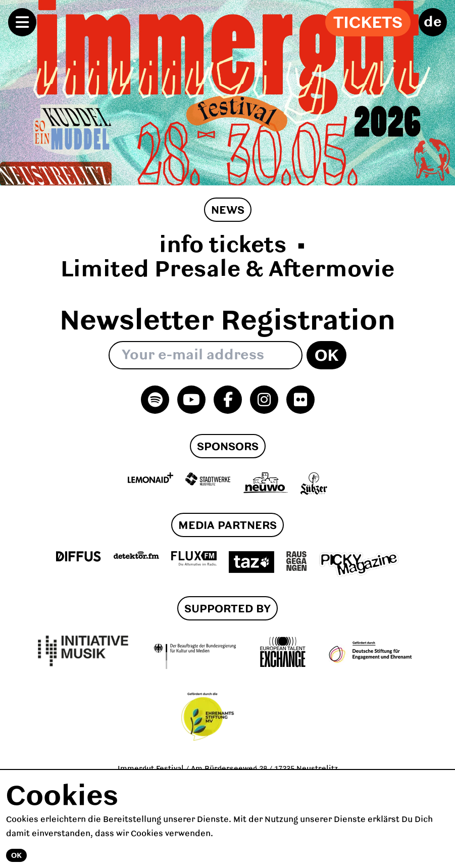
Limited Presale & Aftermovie (227, 270)
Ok (326, 356)
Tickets (368, 23)
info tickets (223, 246)
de (433, 22)
